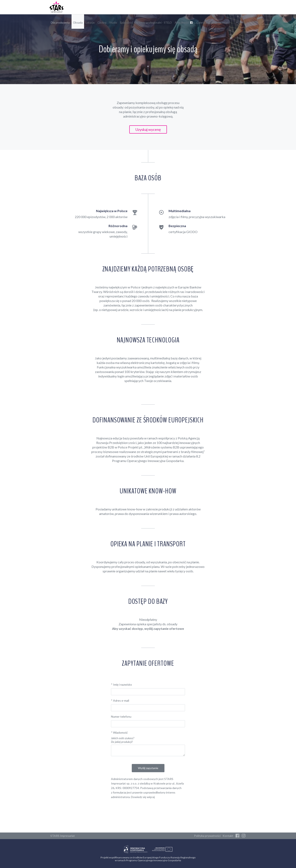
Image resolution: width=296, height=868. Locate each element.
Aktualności (184, 23)
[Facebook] (237, 836)
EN (244, 23)
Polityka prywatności (207, 836)
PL (238, 23)
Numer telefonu (121, 716)
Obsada (78, 23)
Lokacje (90, 23)
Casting (102, 23)
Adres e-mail (120, 700)
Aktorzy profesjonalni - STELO (154, 23)
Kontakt (225, 23)
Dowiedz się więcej (143, 797)
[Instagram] (244, 836)
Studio (113, 23)
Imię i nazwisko (121, 684)
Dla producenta (60, 23)
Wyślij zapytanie (148, 768)
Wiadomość (119, 732)
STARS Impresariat (63, 836)
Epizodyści (126, 23)
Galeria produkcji (207, 23)
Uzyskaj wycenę (148, 129)
